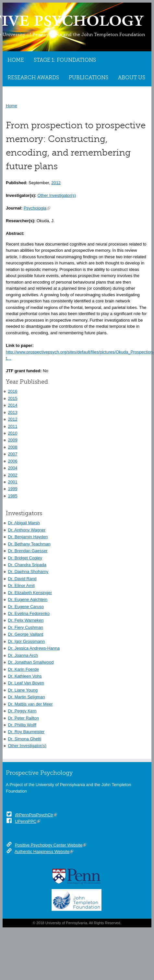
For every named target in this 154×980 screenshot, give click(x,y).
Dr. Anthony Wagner (27, 530)
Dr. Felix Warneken (26, 620)
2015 (13, 398)
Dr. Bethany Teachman (29, 544)
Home (16, 60)
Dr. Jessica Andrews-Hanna (34, 648)
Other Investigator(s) (57, 195)
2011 (13, 426)
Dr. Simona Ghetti (25, 739)
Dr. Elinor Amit (21, 585)
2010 (13, 433)
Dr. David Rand (22, 579)
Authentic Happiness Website (42, 852)
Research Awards (33, 78)
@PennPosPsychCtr (34, 815)
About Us (132, 78)
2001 (13, 482)
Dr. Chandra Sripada (27, 565)
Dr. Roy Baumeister (26, 732)
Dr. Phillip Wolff (22, 725)
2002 (13, 475)
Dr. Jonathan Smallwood (31, 662)
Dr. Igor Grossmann (26, 641)
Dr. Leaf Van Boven (26, 683)
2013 (13, 412)
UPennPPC (26, 821)
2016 (13, 391)
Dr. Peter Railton (24, 718)
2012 (56, 183)
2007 (13, 454)
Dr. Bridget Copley (25, 558)
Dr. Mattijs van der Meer (30, 704)
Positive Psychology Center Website (49, 845)
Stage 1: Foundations (65, 60)
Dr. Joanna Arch (23, 655)
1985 (13, 496)
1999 (13, 489)
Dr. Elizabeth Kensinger (30, 593)
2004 (13, 468)
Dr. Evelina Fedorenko (29, 613)
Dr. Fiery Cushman (26, 627)
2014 (13, 405)
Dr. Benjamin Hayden (28, 537)
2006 (13, 461)
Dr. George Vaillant (26, 634)
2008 (13, 447)
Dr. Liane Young (23, 690)
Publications (89, 78)
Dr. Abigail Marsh (24, 523)
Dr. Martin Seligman (27, 697)
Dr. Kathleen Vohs (25, 676)
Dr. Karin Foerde (24, 669)
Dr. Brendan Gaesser (28, 551)
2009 (13, 440)
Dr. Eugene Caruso (26, 607)
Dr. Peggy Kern (22, 711)
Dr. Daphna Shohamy (28, 572)
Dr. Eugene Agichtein (28, 599)
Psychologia (35, 208)
